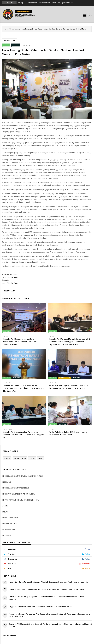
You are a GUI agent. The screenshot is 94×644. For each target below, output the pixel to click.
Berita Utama (9, 41)
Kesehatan (15, 29)
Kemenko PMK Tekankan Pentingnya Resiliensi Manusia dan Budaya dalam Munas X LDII (46, 589)
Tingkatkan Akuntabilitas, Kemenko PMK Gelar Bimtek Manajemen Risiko (40, 607)
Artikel (7, 458)
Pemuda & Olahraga (10, 518)
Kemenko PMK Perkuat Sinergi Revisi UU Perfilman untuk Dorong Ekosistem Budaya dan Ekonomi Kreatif (50, 625)
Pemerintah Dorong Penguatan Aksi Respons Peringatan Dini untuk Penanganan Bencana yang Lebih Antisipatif (49, 615)
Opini (41, 458)
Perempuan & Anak (64, 378)
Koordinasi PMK (9, 530)
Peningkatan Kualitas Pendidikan (16, 488)
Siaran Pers (15, 45)
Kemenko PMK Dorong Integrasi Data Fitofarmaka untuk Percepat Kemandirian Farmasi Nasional (47, 598)
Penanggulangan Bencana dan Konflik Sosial (21, 500)
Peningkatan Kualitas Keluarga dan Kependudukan (23, 476)
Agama (5, 506)
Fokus (32, 458)
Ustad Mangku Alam (10, 277)
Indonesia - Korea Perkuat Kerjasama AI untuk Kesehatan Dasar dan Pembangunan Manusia (48, 582)
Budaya (5, 512)
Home (6, 29)
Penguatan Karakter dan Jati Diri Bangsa (19, 494)
